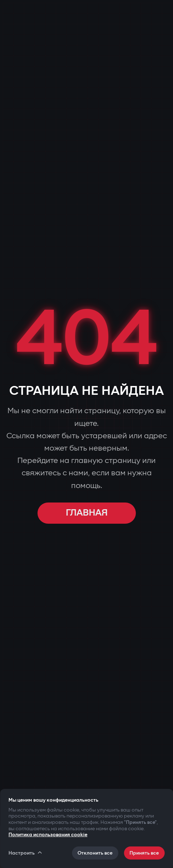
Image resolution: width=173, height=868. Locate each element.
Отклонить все (95, 853)
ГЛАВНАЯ (87, 513)
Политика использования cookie (48, 835)
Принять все (144, 853)
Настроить (26, 853)
